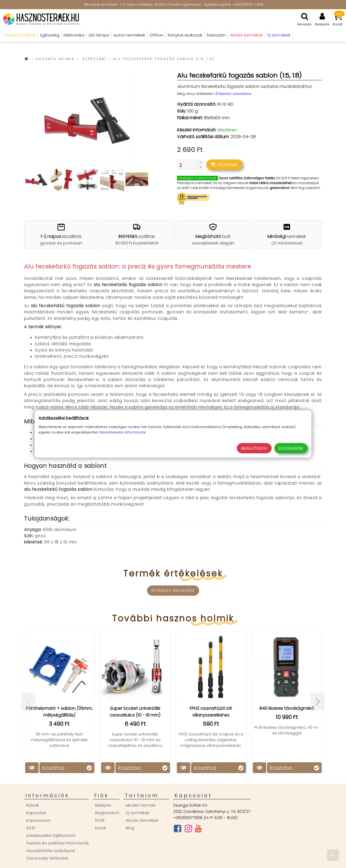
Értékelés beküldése (234, 94)
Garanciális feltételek (47, 858)
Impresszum (38, 820)
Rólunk (33, 805)
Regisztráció (107, 813)
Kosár (101, 828)
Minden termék (141, 805)
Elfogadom (291, 448)
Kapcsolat (36, 813)
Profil (100, 820)
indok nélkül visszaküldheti (271, 183)
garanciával (280, 188)
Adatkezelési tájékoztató (51, 835)
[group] (86, 119)
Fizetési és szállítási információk (58, 843)
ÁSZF (31, 828)
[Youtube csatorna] (198, 830)
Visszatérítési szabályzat (51, 851)
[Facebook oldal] (178, 830)
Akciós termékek (142, 820)
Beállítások (254, 448)
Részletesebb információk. (123, 432)
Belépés (103, 805)
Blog (130, 828)
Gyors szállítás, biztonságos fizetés (247, 178)
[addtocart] (224, 165)
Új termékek (137, 813)
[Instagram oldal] (188, 830)
